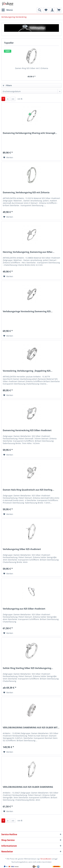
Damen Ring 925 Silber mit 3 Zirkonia (32, 68)
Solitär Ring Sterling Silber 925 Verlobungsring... (28, 668)
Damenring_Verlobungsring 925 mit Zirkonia (26, 193)
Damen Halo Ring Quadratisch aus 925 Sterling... (28, 490)
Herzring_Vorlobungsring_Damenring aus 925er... (29, 252)
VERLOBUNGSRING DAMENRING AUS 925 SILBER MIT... (31, 728)
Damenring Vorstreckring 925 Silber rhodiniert (27, 430)
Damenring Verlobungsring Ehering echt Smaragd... (30, 133)
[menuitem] (7, 10)
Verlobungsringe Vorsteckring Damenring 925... (28, 311)
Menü (7, 10)
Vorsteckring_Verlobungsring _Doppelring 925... (28, 371)
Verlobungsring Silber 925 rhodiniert (22, 549)
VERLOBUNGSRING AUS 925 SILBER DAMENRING (28, 787)
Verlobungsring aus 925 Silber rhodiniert (24, 609)
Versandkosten (46, 859)
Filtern (7, 85)
